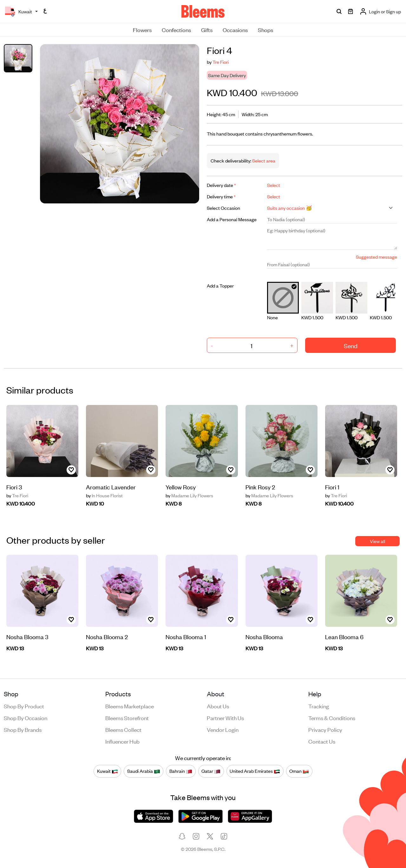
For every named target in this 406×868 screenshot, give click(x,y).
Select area (263, 160)
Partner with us (225, 718)
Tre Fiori (221, 62)
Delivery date (221, 185)
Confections (176, 30)
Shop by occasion (26, 718)
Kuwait (108, 771)
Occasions (235, 30)
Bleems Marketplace (130, 706)
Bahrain (181, 771)
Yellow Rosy (181, 487)
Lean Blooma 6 (344, 636)
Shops (265, 30)
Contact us (322, 741)
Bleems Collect (123, 729)
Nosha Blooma (264, 636)
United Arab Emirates (255, 771)
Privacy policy (325, 729)
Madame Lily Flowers (189, 495)
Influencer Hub (122, 741)
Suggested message (377, 257)
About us (218, 706)
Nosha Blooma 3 (27, 636)
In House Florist (104, 495)
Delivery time (221, 196)
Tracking (319, 706)
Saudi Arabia (144, 771)
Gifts (207, 30)
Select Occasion (223, 208)
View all (377, 541)
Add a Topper (220, 285)
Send (351, 345)
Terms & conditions (332, 718)
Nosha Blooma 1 (186, 636)
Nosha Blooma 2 (107, 636)
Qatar (211, 771)
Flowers (142, 30)
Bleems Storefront (127, 718)
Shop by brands (23, 729)
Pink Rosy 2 (260, 487)
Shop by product (24, 706)
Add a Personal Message (232, 219)
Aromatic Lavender (111, 487)
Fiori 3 (14, 487)
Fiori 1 (332, 487)
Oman (299, 771)
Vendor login (223, 729)
